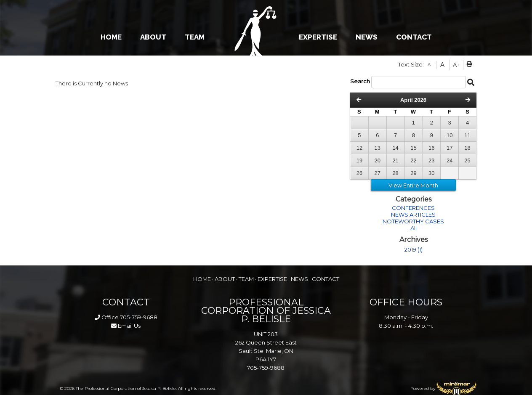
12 (359, 148)
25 (467, 160)
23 (431, 160)
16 (431, 148)
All (414, 228)
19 (359, 160)
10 (450, 135)
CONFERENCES (413, 208)
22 (413, 160)
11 (467, 135)
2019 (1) (414, 249)
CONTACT (414, 37)
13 (378, 148)
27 (378, 173)
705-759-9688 (139, 317)
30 (431, 173)
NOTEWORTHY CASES (413, 221)
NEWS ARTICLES (413, 215)
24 (450, 160)
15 (413, 148)
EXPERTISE (318, 37)
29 (413, 173)
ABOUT (153, 37)
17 (450, 148)
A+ (456, 65)
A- (430, 65)
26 (359, 173)
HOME (111, 37)
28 (395, 173)
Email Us (126, 326)
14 (395, 148)
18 (467, 148)
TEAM (195, 37)
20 (378, 160)
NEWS (367, 37)
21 (395, 160)
